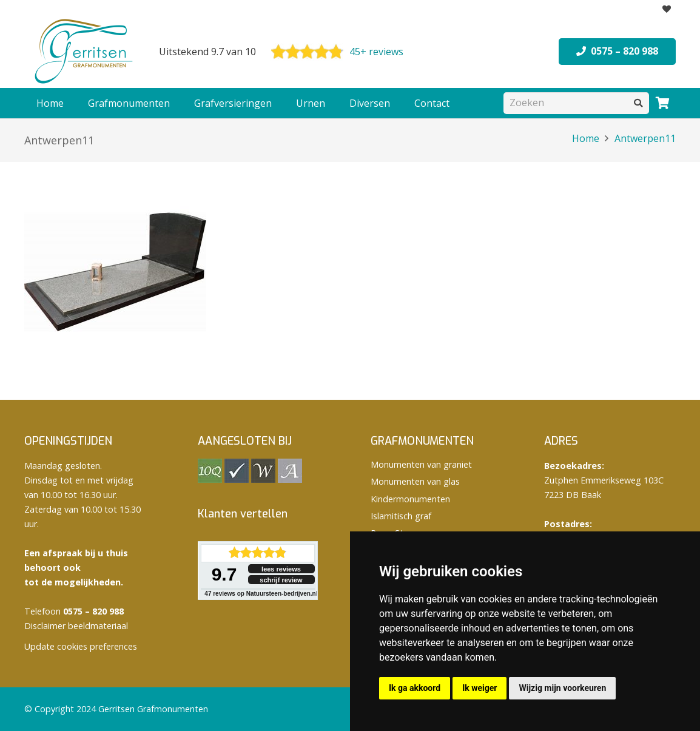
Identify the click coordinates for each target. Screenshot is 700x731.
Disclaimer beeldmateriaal (76, 626)
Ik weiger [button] (480, 688)
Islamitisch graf (401, 516)
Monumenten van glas (415, 481)
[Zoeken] (576, 103)
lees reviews (281, 569)
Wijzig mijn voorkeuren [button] (562, 688)
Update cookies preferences (81, 646)
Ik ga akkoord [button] (415, 688)
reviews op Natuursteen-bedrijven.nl (261, 594)
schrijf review (281, 580)
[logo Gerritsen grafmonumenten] (85, 52)
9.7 (224, 574)
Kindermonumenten (410, 499)
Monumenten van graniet (421, 464)
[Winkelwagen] (662, 103)
